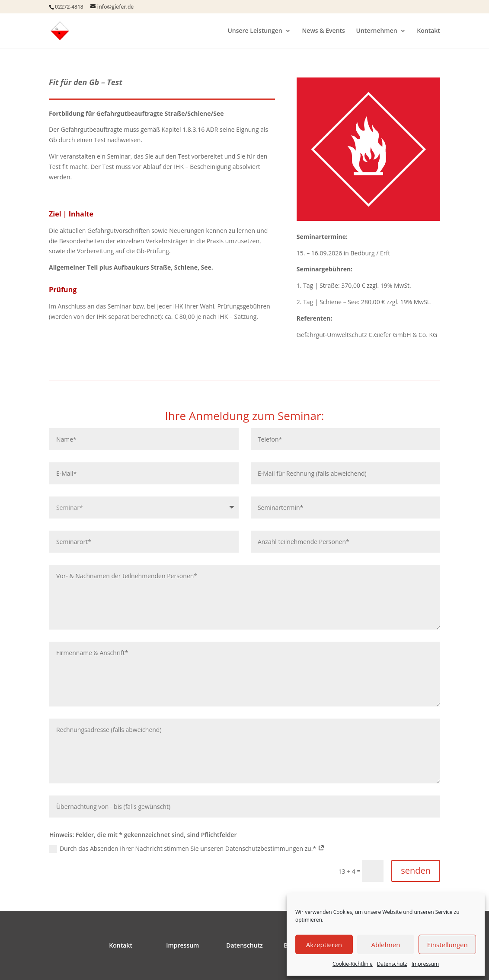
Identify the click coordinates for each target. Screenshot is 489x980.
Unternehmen (377, 31)
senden (416, 870)
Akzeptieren (324, 945)
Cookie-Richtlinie (353, 964)
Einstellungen (447, 945)
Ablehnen (386, 945)
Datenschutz (392, 964)
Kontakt (428, 31)
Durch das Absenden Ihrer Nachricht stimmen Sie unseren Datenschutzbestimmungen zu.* (187, 849)
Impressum (425, 964)
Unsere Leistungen (255, 31)
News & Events (323, 31)
